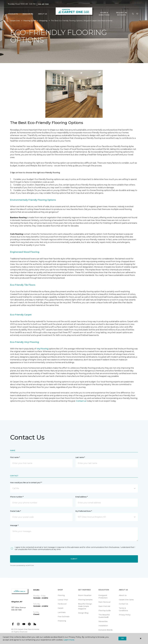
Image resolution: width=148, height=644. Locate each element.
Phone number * (17, 497)
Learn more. (69, 640)
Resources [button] (28, 14)
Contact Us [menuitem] (123, 604)
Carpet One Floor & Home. (29, 629)
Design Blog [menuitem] (83, 613)
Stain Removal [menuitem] (104, 602)
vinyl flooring (42, 349)
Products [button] (13, 14)
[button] (133, 14)
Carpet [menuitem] (61, 608)
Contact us (81, 401)
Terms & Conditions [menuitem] (123, 609)
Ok (122, 638)
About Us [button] (42, 14)
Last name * (80, 457)
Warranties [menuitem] (103, 621)
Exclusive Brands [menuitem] (106, 630)
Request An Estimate (122, 14)
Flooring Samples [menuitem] (85, 600)
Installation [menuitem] (103, 626)
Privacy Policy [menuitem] (125, 615)
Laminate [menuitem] (62, 612)
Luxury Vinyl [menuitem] (63, 600)
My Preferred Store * (84, 511)
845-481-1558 (43, 4)
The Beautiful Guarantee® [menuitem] (104, 616)
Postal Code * (15, 511)
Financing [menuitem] (62, 621)
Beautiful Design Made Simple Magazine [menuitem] (85, 606)
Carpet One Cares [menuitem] (126, 600)
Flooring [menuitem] (61, 595)
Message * (14, 525)
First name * (15, 457)
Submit (74, 559)
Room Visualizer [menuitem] (85, 595)
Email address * (82, 497)
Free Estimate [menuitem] (64, 617)
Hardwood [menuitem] (62, 604)
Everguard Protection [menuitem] (103, 597)
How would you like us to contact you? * (26, 483)
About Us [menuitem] (123, 595)
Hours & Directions (104, 14)
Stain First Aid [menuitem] (104, 606)
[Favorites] (137, 14)
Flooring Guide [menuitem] (105, 611)
